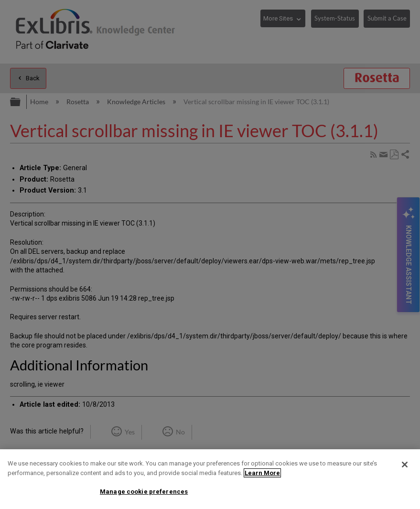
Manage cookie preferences (144, 492)
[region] (210, 479)
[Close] (405, 465)
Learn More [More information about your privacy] (262, 473)
